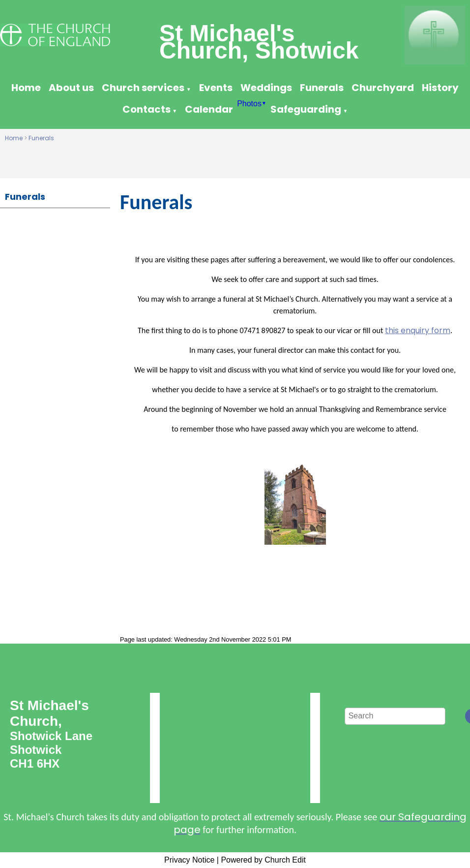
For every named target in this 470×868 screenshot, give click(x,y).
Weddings (266, 88)
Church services (143, 88)
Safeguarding (306, 109)
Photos (249, 104)
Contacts (147, 109)
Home (26, 88)
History (440, 88)
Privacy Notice (189, 860)
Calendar (209, 109)
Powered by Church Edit (263, 860)
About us (71, 88)
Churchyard (383, 88)
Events (216, 88)
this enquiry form (418, 330)
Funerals (322, 88)
